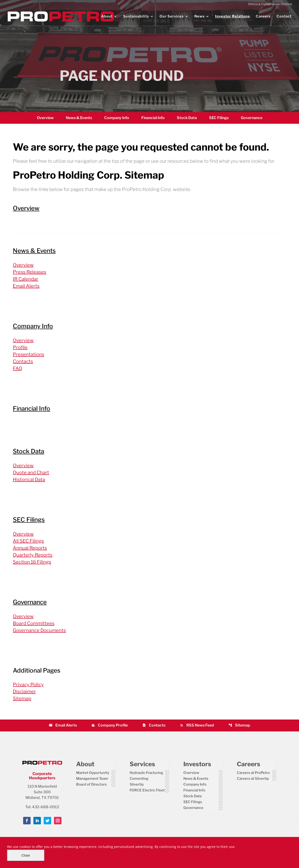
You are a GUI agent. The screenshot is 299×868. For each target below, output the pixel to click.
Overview (45, 118)
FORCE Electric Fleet (147, 790)
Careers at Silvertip (253, 779)
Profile (20, 347)
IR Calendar (26, 279)
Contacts (23, 361)
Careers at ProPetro (253, 773)
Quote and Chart (31, 473)
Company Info (117, 118)
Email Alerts (26, 286)
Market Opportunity (93, 773)
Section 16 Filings (32, 562)
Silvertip (137, 784)
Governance (252, 118)
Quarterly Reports (33, 555)
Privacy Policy (28, 685)
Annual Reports (30, 548)
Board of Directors (91, 784)
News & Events (79, 118)
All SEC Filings (28, 541)
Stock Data (187, 118)
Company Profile (110, 725)
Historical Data (29, 480)
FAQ (18, 368)
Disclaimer (24, 692)
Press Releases (30, 272)
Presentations (28, 354)
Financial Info (153, 118)
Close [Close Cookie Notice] (26, 855)
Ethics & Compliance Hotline (270, 4)
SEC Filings (219, 118)
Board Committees (34, 623)
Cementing (139, 779)
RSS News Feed (197, 725)
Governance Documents (39, 630)
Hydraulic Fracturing (146, 773)
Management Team (92, 779)
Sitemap (22, 699)
